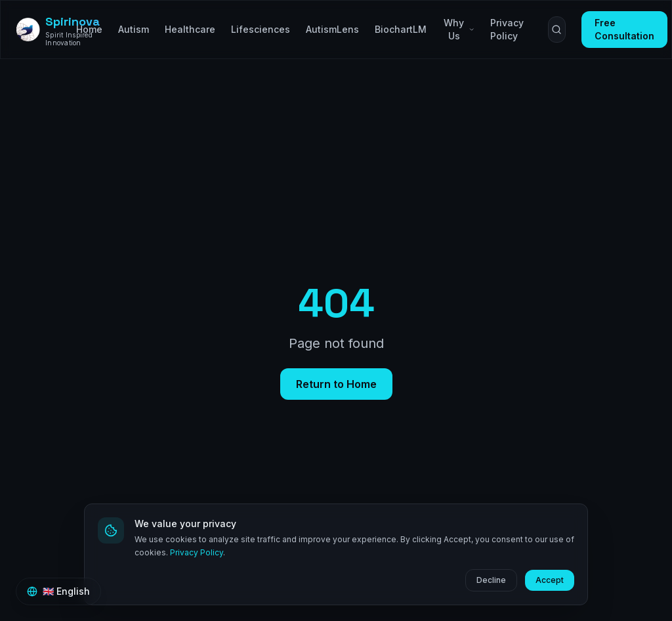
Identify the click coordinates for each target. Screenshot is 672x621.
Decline (491, 580)
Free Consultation (624, 29)
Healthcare (190, 29)
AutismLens (332, 29)
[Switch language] (58, 591)
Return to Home (336, 384)
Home (89, 29)
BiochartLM (401, 29)
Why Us (459, 29)
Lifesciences (261, 29)
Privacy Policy (197, 552)
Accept (550, 580)
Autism (134, 29)
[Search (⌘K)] (557, 30)
